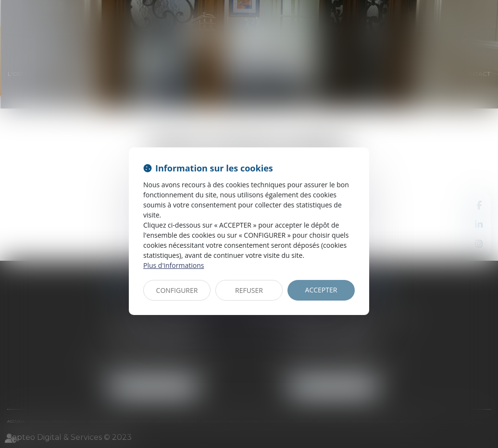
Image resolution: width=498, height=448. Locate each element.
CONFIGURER (177, 290)
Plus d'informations (174, 265)
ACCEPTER (321, 290)
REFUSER (249, 290)
